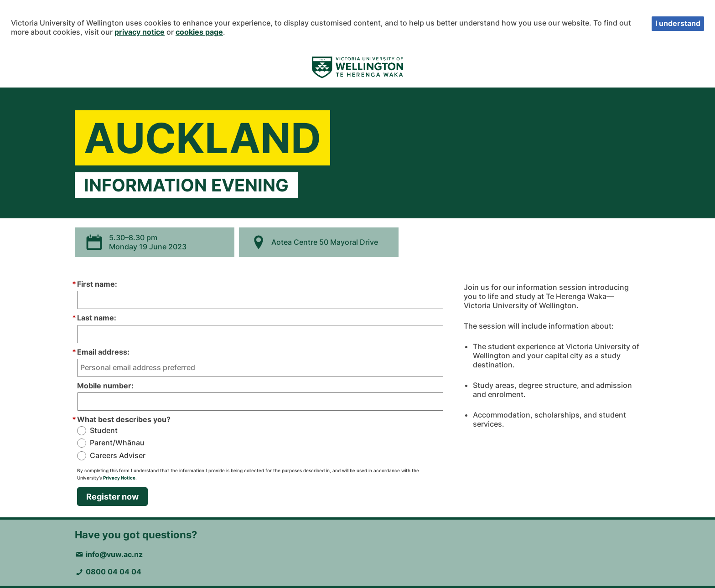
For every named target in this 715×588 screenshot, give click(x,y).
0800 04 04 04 (114, 572)
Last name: (97, 318)
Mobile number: (105, 386)
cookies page (199, 32)
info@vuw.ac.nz (114, 554)
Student (104, 431)
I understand (678, 23)
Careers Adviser (118, 456)
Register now (112, 497)
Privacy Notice (119, 478)
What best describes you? (124, 419)
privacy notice (140, 32)
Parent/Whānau (117, 443)
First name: (97, 284)
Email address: (103, 352)
